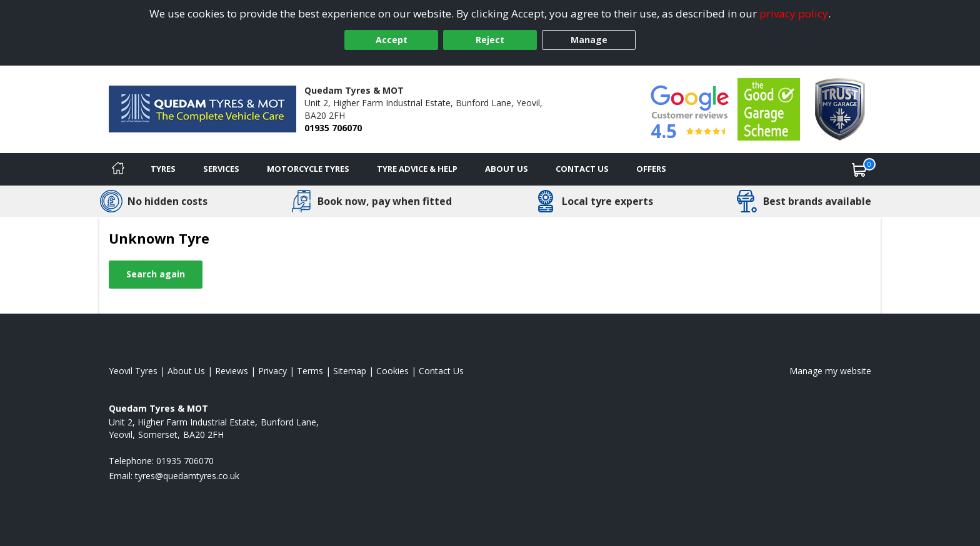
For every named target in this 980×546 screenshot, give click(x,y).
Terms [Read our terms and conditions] (310, 371)
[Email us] (187, 476)
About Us (507, 169)
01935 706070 (333, 128)
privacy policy (794, 13)
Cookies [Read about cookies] (392, 371)
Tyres (163, 169)
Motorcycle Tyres (308, 169)
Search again (156, 274)
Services (221, 169)
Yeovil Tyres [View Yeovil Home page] (133, 371)
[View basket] (859, 169)
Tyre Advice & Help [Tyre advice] (417, 169)
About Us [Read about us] (186, 371)
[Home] (118, 169)
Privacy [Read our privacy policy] (272, 371)
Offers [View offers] (651, 169)
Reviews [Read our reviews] (232, 371)
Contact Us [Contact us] (582, 169)
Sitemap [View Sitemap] (350, 371)
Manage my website (830, 371)
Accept (392, 40)
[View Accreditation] (769, 108)
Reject (490, 40)
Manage (589, 40)
